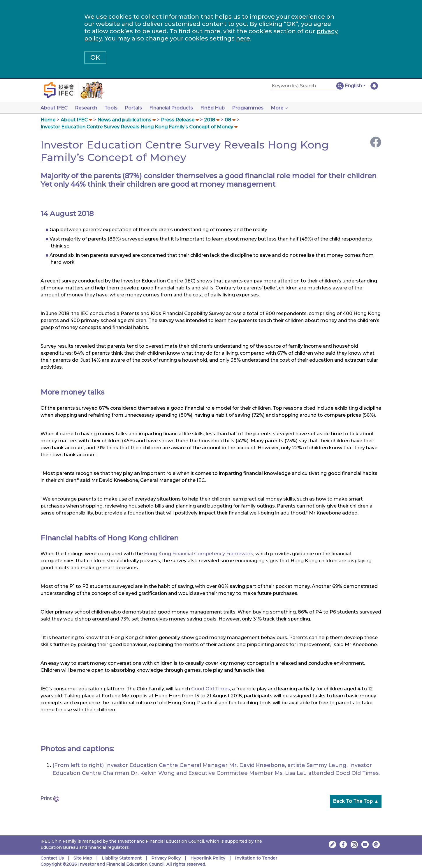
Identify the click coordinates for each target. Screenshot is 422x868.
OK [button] (95, 58)
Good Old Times (211, 689)
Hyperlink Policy (208, 858)
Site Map (83, 858)
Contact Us (52, 858)
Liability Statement (122, 858)
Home (48, 120)
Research (87, 108)
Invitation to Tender (256, 858)
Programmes (255, 108)
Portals (137, 108)
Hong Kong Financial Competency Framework (199, 554)
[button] (355, 86)
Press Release (178, 120)
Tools (113, 108)
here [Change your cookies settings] (243, 38)
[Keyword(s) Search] (304, 86)
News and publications (124, 120)
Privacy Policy (166, 858)
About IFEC (54, 108)
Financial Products (176, 108)
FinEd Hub (218, 108)
